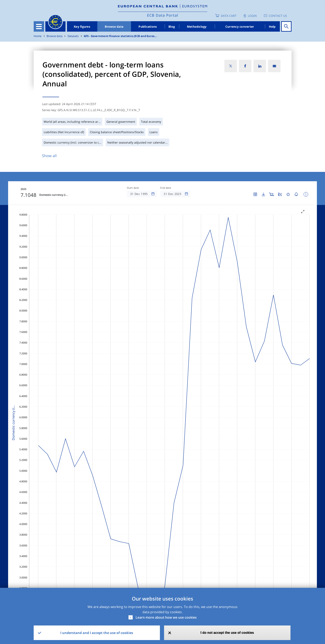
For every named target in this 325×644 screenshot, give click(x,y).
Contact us (278, 16)
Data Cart (229, 16)
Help (272, 27)
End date (166, 188)
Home (38, 36)
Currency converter (240, 27)
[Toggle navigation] (39, 26)
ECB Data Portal (163, 15)
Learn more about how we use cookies (166, 617)
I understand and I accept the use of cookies (97, 633)
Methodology (197, 27)
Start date (133, 188)
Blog (172, 27)
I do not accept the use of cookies (227, 633)
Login (252, 16)
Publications (148, 27)
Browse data (114, 27)
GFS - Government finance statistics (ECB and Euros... (120, 36)
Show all (49, 156)
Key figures (82, 27)
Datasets (73, 36)
